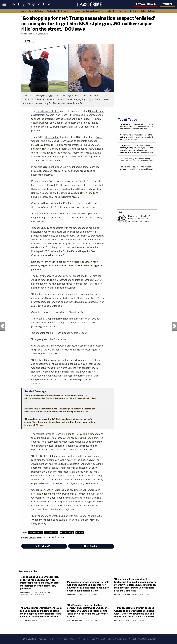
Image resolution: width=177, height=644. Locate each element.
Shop (126, 11)
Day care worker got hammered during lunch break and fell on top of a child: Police (137, 160)
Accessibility (84, 639)
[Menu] (4, 4)
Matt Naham (25, 620)
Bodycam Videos (65, 11)
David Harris (73, 594)
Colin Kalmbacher (122, 594)
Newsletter (63, 639)
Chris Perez (26, 34)
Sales (143, 11)
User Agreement (98, 639)
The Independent (46, 494)
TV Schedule (51, 11)
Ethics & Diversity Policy (117, 639)
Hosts (108, 11)
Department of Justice (47, 111)
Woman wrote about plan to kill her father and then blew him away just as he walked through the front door (136, 137)
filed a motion (52, 137)
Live (23, 11)
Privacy (73, 639)
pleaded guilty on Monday (45, 149)
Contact (133, 639)
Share (27, 41)
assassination (51, 533)
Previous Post (2, 326)
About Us (42, 639)
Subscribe (152, 11)
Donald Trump (97, 111)
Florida (80, 533)
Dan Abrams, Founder (147, 639)
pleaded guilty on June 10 (82, 193)
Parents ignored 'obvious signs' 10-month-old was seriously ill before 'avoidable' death (137, 168)
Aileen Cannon (36, 533)
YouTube (167, 4)
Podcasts (117, 11)
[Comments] (22, 37)
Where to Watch (36, 11)
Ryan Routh (61, 115)
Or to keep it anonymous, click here (138, 220)
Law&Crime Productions (93, 11)
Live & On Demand (146, 4)
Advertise (52, 639)
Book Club (134, 11)
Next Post (175, 326)
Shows (78, 11)
